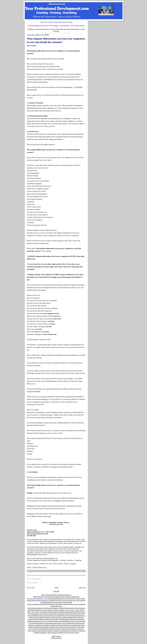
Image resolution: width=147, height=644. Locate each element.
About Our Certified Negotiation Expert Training (56, 22)
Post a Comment (32, 582)
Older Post (82, 588)
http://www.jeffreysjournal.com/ (35, 599)
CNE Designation (34, 26)
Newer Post (31, 588)
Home (57, 588)
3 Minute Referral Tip (39, 567)
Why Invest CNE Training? (50, 26)
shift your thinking (36, 358)
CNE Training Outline (77, 26)
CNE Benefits (64, 26)
